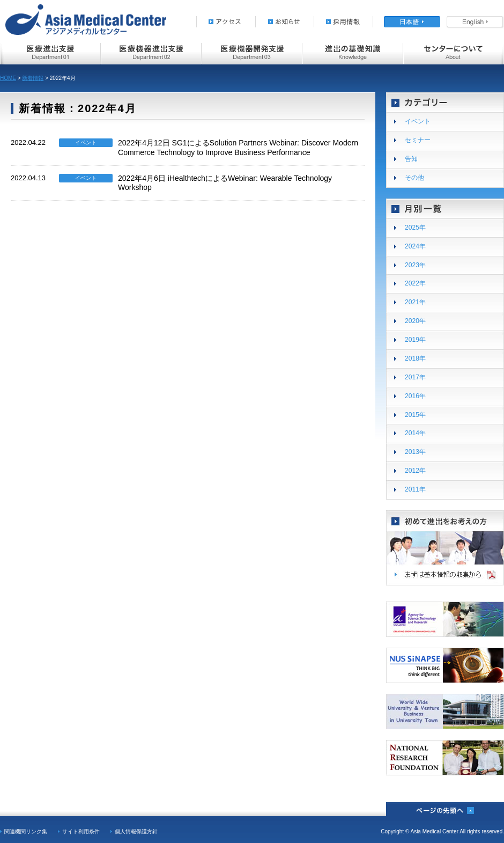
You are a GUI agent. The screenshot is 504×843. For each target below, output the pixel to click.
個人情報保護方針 (136, 831)
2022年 (415, 283)
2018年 (415, 358)
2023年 (415, 265)
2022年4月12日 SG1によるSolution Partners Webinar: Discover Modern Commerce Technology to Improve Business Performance (238, 147)
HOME (8, 78)
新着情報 (33, 78)
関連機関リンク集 (26, 831)
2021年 (415, 302)
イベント (418, 121)
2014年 (415, 433)
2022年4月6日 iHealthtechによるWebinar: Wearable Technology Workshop (225, 183)
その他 (414, 178)
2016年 (415, 396)
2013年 (415, 452)
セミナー (418, 140)
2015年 (415, 415)
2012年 (415, 471)
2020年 (415, 321)
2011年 (415, 489)
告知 (411, 159)
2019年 (415, 340)
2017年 (415, 377)
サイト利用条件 (81, 831)
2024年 (415, 246)
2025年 (415, 228)
